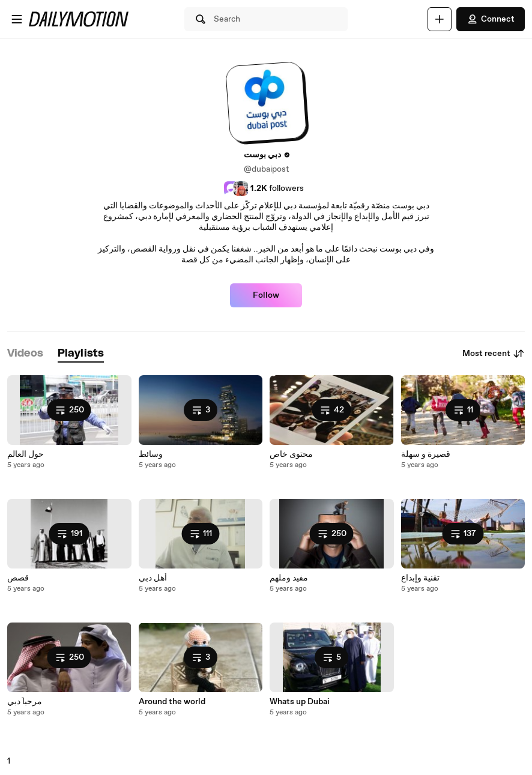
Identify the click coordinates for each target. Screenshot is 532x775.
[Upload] (440, 19)
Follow (266, 295)
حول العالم (26, 454)
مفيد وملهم (289, 578)
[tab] (25, 354)
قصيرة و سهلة (426, 454)
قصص (18, 578)
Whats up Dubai (300, 702)
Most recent (494, 354)
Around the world (172, 702)
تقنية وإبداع (420, 578)
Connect (491, 19)
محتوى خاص (291, 454)
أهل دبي (153, 578)
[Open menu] (17, 19)
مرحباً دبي (25, 702)
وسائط (151, 454)
